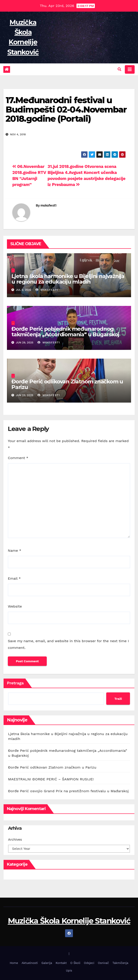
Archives (15, 840)
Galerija (47, 963)
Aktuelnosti (30, 963)
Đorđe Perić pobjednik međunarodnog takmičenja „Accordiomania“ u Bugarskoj (65, 332)
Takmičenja (120, 963)
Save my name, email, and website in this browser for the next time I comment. (68, 644)
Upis (69, 971)
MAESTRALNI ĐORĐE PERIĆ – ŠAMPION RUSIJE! (51, 779)
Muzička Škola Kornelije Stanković (69, 921)
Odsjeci (89, 963)
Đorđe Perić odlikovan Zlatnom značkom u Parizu (67, 384)
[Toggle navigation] (130, 69)
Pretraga (15, 683)
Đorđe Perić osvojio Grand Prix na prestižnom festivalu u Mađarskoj (68, 791)
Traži (118, 699)
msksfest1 (48, 205)
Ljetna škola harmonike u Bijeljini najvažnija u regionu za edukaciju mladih (68, 279)
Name (15, 551)
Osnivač (103, 963)
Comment (18, 458)
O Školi (75, 963)
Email (14, 578)
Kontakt (61, 963)
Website (15, 606)
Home (14, 963)
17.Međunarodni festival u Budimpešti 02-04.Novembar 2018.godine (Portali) (66, 110)
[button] (119, 69)
